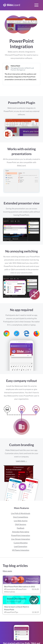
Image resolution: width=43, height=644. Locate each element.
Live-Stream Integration (21, 539)
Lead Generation (21, 546)
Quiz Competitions (21, 517)
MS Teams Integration (21, 550)
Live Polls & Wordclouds (21, 513)
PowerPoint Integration (21, 535)
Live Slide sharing (21, 521)
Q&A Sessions (21, 524)
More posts (7, 571)
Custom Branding (21, 543)
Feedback (21, 528)
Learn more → (21, 461)
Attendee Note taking (21, 532)
